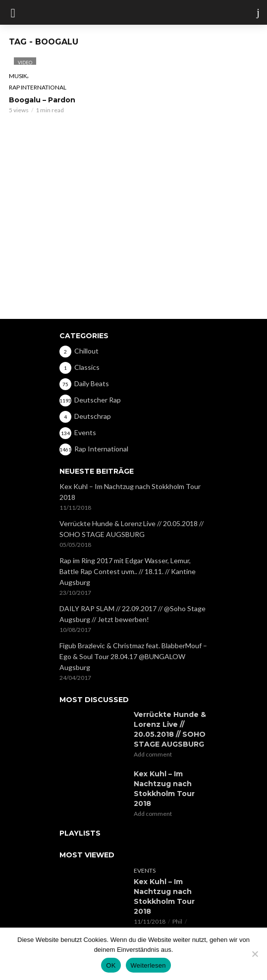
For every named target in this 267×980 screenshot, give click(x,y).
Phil (177, 921)
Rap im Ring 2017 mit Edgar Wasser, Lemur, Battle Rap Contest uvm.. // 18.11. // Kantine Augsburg (128, 571)
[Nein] (255, 954)
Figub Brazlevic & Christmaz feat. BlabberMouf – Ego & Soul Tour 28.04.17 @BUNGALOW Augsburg (133, 656)
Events (145, 870)
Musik (18, 76)
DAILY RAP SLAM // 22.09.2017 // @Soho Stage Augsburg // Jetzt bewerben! (133, 614)
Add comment (153, 754)
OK (111, 965)
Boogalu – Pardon (42, 100)
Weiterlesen (148, 965)
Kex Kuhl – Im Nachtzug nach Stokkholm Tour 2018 (130, 492)
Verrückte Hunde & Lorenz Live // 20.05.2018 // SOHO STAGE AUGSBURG (132, 529)
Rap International (38, 87)
